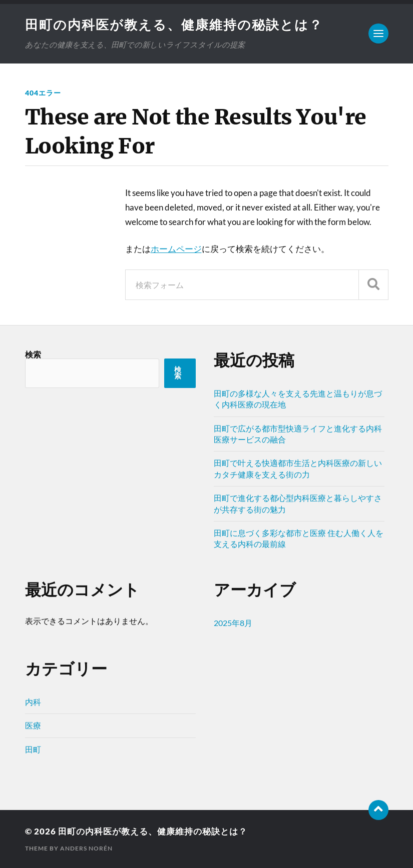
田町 (33, 749)
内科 (33, 702)
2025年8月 (233, 623)
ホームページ (176, 249)
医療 (33, 725)
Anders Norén (86, 848)
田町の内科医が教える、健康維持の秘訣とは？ (174, 24)
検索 (33, 354)
